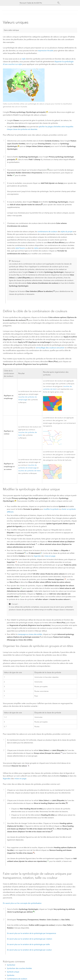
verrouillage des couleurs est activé (50, 348)
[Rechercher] (59, 3)
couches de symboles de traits (29, 471)
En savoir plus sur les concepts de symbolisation (22, 903)
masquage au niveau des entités (30, 634)
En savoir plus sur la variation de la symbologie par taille (28, 944)
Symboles (11, 975)
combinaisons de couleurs (47, 232)
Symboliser (11, 965)
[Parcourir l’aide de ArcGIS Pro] (38, 3)
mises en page (50, 556)
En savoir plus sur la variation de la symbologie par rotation (30, 939)
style (24, 59)
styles (36, 248)
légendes (37, 556)
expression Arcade (46, 51)
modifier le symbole (51, 509)
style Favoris (20, 248)
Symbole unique (13, 972)
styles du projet (67, 232)
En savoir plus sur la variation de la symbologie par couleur (29, 950)
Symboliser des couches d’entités (19, 968)
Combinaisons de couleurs (17, 979)
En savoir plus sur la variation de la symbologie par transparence (32, 933)
